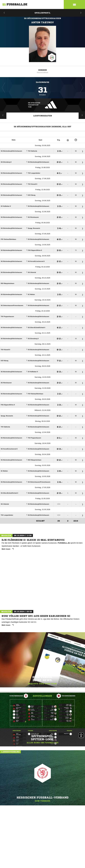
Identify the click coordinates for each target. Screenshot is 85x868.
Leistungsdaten (43, 116)
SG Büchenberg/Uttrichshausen (42, 18)
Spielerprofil (42, 13)
